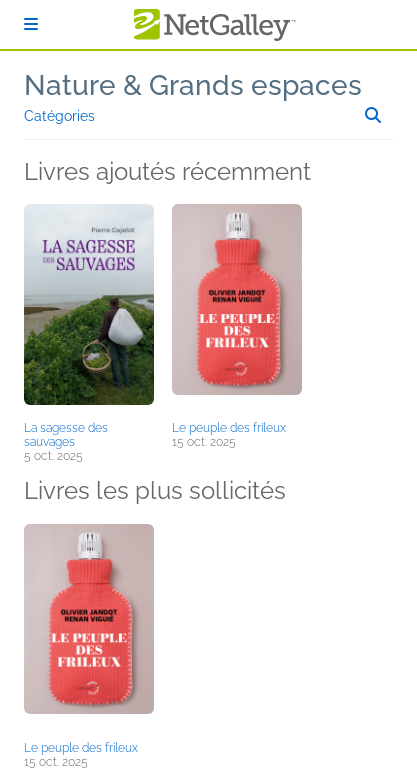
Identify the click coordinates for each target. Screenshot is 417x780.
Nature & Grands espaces (193, 85)
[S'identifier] (31, 24)
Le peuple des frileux (229, 428)
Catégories (59, 116)
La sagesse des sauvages (66, 435)
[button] (89, 309)
